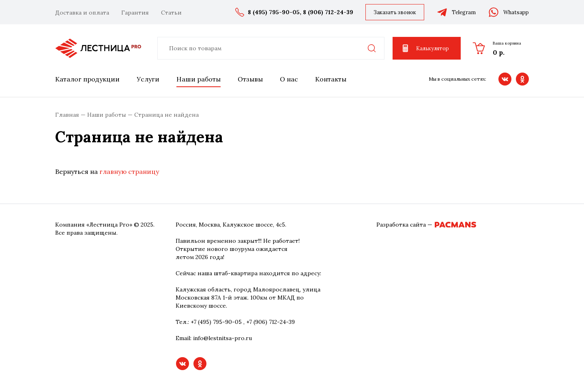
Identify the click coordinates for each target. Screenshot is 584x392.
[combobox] (271, 48)
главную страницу (129, 171)
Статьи (171, 13)
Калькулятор (425, 48)
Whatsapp (508, 12)
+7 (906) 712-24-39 (271, 322)
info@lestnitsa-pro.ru (222, 338)
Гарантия (135, 13)
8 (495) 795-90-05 (274, 12)
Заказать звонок (395, 12)
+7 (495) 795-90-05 (216, 322)
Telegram (456, 12)
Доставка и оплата (82, 13)
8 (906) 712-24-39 (328, 12)
